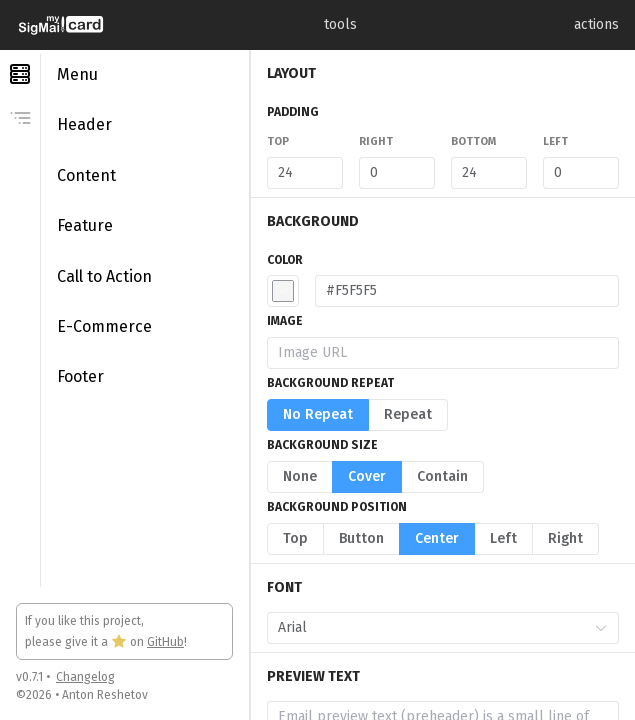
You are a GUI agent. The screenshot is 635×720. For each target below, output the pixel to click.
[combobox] (432, 628)
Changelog (85, 677)
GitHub (165, 642)
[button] (283, 291)
